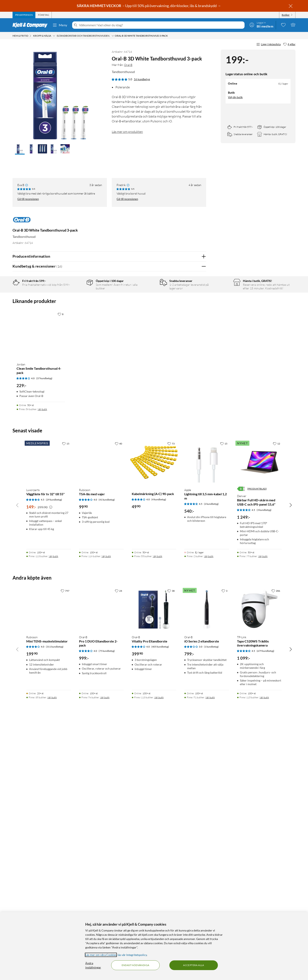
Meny (60, 25)
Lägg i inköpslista (269, 44)
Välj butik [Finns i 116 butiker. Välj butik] (106, 811)
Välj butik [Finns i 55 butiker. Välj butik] (158, 811)
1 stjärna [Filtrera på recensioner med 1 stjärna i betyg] (76, 322)
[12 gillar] (276, 698)
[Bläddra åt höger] (291, 760)
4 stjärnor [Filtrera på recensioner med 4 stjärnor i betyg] (77, 303)
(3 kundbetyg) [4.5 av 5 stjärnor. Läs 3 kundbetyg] (264, 765)
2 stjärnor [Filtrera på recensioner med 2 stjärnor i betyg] (77, 315)
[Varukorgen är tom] (293, 25)
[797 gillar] (65, 846)
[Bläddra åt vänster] (17, 760)
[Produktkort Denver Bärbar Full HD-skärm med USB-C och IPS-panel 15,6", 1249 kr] (259, 717)
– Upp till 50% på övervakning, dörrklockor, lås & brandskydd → (149, 6)
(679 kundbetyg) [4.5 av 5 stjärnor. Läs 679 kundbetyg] (265, 906)
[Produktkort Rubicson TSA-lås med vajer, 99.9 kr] (101, 717)
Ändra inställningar (93, 965)
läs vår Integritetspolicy (132, 955)
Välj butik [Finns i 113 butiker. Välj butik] (53, 811)
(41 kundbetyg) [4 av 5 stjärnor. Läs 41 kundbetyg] (107, 755)
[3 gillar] (224, 846)
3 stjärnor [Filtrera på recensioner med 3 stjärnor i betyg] (77, 309)
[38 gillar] (171, 846)
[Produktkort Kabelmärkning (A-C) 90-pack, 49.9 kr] (154, 717)
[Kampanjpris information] (51, 762)
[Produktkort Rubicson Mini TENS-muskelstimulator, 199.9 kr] (49, 864)
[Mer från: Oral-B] (22, 222)
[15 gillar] (66, 698)
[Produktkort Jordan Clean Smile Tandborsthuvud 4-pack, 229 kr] (41, 590)
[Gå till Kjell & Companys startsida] (31, 25)
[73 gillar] (171, 698)
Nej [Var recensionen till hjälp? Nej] (200, 390)
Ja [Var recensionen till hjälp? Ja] (192, 390)
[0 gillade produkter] (283, 25)
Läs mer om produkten (127, 132)
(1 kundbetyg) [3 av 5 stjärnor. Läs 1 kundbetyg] (211, 902)
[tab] (24, 15)
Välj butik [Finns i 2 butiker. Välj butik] (209, 811)
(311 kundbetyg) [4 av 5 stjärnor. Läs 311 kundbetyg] (55, 902)
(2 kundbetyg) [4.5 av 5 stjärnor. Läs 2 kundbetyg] (211, 759)
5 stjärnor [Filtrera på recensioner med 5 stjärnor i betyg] (77, 297)
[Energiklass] (241, 744)
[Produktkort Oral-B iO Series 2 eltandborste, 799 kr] (207, 864)
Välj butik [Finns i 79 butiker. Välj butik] (263, 811)
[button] (20, 149)
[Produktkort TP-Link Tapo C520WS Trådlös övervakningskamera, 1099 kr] (259, 864)
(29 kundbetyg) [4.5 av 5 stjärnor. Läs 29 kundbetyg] (54, 755)
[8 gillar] (61, 569)
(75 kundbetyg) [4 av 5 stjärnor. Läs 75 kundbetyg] (107, 906)
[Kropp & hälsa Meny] (54, 36)
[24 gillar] (118, 846)
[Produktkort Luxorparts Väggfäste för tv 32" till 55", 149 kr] (49, 717)
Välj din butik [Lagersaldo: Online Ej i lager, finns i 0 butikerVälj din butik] (235, 97)
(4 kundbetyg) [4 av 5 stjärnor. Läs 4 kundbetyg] (159, 754)
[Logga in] (261, 25)
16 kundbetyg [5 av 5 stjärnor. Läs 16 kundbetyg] (142, 79)
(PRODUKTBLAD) (257, 744)
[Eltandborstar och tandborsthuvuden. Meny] (113, 36)
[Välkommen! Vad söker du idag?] (161, 25)
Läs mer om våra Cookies (101, 955)
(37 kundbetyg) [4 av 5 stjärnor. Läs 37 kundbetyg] (44, 633)
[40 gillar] (118, 698)
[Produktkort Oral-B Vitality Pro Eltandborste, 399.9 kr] (154, 864)
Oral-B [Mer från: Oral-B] (128, 65)
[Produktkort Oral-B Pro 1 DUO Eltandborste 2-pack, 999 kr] (101, 864)
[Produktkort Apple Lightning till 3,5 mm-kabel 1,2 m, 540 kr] (207, 717)
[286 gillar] (276, 846)
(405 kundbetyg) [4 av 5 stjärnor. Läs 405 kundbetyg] (160, 902)
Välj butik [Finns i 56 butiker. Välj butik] (42, 664)
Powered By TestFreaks (189, 517)
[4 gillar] (289, 44)
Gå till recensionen (28, 199)
